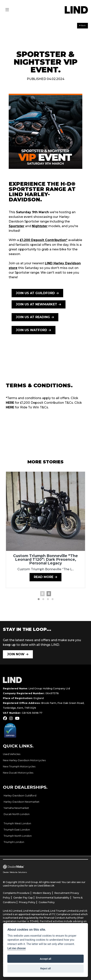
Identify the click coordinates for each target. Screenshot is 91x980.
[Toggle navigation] (7, 10)
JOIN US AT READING (33, 317)
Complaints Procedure (16, 893)
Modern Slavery (42, 893)
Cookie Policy (47, 902)
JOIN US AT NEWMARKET (37, 304)
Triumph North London (18, 836)
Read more (44, 577)
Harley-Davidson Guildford (20, 796)
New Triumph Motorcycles (19, 767)
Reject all (45, 968)
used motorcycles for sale (18, 886)
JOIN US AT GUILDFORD (35, 293)
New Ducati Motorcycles (18, 773)
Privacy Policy (27, 902)
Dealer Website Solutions (15, 872)
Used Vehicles (12, 754)
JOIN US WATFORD (31, 330)
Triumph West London (17, 823)
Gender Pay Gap (23, 898)
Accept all (45, 959)
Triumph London (14, 842)
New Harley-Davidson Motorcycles (24, 760)
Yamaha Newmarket (16, 808)
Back (82, 25)
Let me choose (17, 948)
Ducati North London (17, 814)
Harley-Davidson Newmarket (22, 802)
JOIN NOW (16, 654)
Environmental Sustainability (53, 898)
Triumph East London (17, 830)
